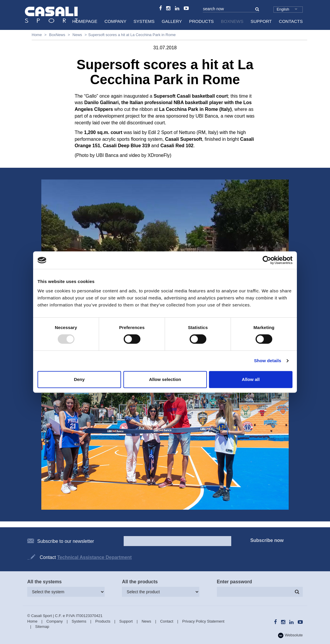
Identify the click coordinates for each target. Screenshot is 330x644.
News (77, 35)
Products (201, 21)
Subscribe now (267, 540)
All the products (140, 582)
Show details (268, 361)
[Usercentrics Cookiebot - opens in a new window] (267, 260)
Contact (167, 621)
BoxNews (232, 21)
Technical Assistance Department (94, 557)
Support (261, 21)
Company (115, 21)
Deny (79, 379)
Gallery (172, 21)
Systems (144, 21)
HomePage (85, 21)
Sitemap (42, 627)
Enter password (234, 582)
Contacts (291, 21)
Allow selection (165, 379)
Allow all (251, 379)
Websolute (290, 635)
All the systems (44, 582)
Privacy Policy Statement (203, 621)
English (283, 9)
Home (37, 35)
